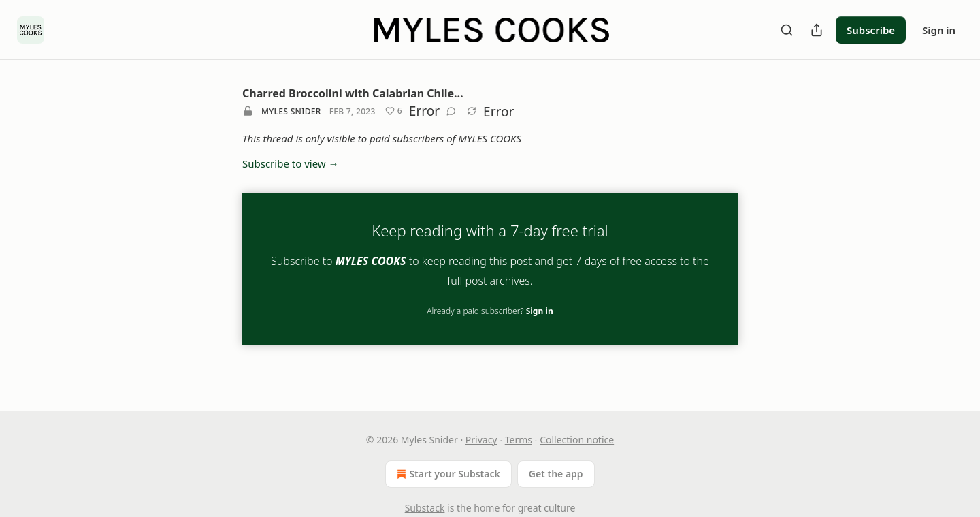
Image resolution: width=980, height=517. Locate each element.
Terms (519, 440)
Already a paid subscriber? (490, 311)
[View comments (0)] (451, 111)
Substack (425, 508)
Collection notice (577, 440)
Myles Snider (291, 111)
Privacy (481, 440)
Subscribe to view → (291, 163)
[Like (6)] (394, 111)
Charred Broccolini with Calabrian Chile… (353, 93)
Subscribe (871, 30)
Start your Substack (447, 474)
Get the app (556, 474)
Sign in (939, 30)
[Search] (787, 30)
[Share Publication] (817, 30)
